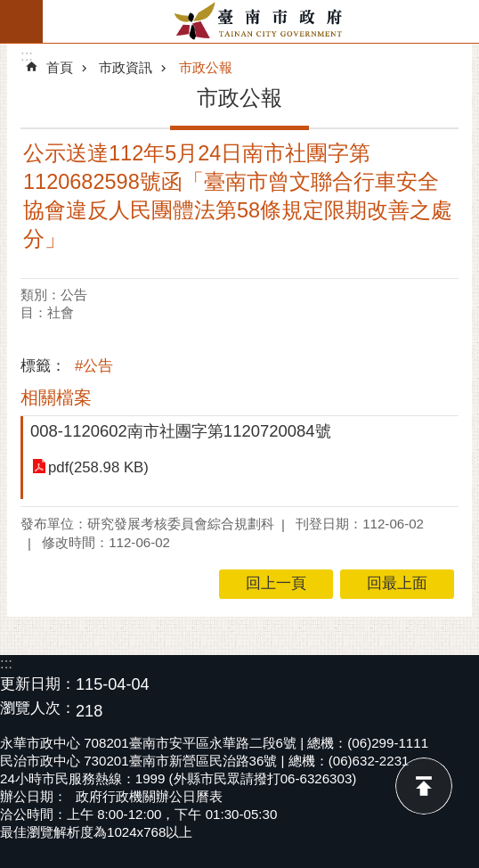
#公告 (94, 366)
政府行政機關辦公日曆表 (149, 796)
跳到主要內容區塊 (9, 9)
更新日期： (38, 684)
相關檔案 (56, 397)
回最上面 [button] (397, 583)
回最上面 (424, 786)
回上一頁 (276, 583)
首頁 (60, 67)
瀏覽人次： (38, 709)
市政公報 (206, 67)
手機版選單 (21, 21)
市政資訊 (126, 67)
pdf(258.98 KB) (98, 467)
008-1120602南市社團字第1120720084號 (181, 431)
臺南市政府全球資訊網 (261, 21)
